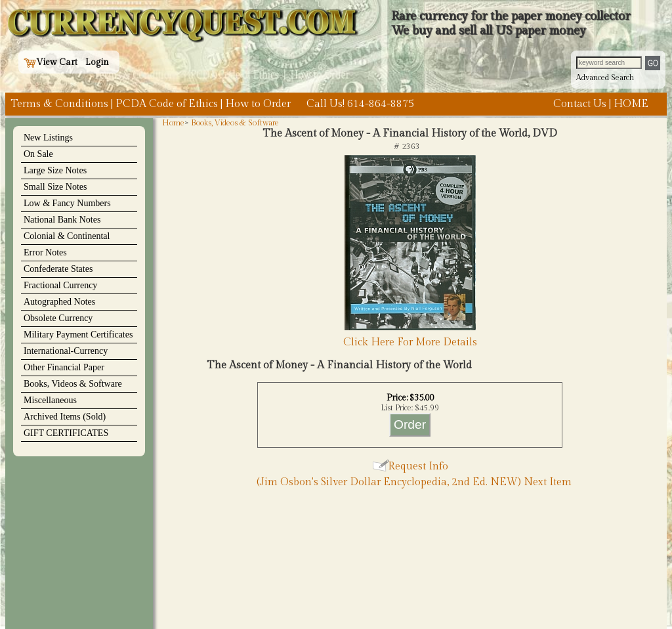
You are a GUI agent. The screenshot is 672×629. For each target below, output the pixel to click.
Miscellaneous (50, 400)
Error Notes (45, 252)
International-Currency (66, 351)
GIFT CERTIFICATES (66, 433)
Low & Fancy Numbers (67, 203)
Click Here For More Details (410, 342)
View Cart (51, 62)
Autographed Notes (59, 302)
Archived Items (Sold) (65, 417)
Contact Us (580, 104)
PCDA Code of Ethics (167, 104)
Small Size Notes (55, 187)
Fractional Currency (60, 285)
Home (173, 123)
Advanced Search (605, 77)
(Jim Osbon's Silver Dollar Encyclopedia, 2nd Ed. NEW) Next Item (414, 482)
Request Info (418, 466)
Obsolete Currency (58, 318)
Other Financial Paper (64, 367)
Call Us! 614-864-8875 (360, 104)
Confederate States (58, 269)
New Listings (48, 138)
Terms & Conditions (59, 104)
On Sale (38, 154)
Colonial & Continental (67, 236)
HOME (631, 104)
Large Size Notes (55, 170)
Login (97, 62)
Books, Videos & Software (73, 384)
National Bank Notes (62, 220)
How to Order (258, 104)
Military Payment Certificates (78, 335)
